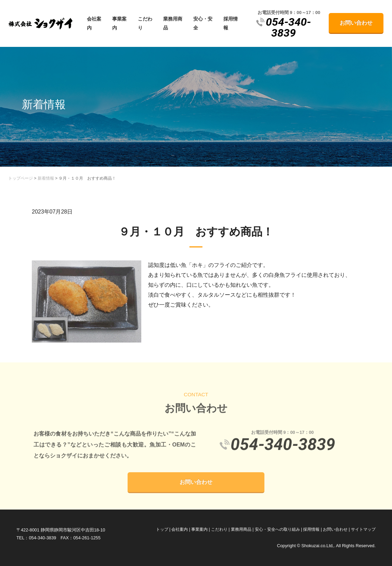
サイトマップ (363, 529)
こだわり (145, 23)
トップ (162, 529)
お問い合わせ (356, 23)
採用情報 (231, 23)
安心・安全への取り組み (277, 529)
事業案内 (119, 23)
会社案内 (94, 23)
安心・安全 (203, 23)
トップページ (21, 178)
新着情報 (46, 178)
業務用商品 (173, 23)
